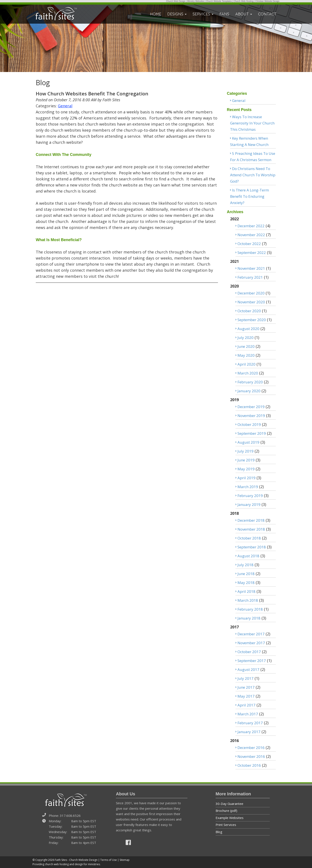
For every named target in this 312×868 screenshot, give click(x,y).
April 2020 (246, 364)
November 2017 (251, 643)
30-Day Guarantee (229, 804)
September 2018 (252, 547)
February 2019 (250, 496)
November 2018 (251, 529)
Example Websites (230, 818)
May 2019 (246, 469)
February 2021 (250, 277)
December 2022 (251, 226)
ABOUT (244, 14)
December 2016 (251, 748)
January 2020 (249, 391)
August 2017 (248, 669)
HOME (156, 14)
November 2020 (251, 302)
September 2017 (252, 661)
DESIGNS (177, 14)
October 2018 (249, 538)
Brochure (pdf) (226, 811)
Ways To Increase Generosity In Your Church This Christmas (252, 123)
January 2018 (249, 618)
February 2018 (250, 609)
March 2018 (248, 600)
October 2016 (249, 765)
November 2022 (251, 235)
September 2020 (252, 320)
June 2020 (246, 346)
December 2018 (251, 520)
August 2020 (248, 329)
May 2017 (246, 696)
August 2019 (248, 442)
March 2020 (248, 373)
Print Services (226, 825)
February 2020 (250, 382)
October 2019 (249, 424)
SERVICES (203, 14)
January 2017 (249, 732)
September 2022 (252, 253)
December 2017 (251, 634)
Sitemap (125, 860)
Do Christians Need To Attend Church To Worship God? (253, 175)
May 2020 (246, 355)
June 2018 (246, 574)
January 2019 (249, 504)
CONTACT (267, 14)
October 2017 (249, 652)
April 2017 (246, 705)
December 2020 (251, 293)
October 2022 (249, 244)
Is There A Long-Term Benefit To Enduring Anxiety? (249, 196)
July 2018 (245, 565)
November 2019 (251, 416)
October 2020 (249, 311)
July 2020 (245, 338)
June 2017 (246, 687)
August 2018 (248, 556)
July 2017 (245, 678)
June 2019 (246, 460)
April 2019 (246, 478)
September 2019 (252, 433)
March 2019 (248, 487)
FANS (224, 14)
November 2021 (251, 268)
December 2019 (251, 407)
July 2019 (245, 451)
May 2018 (246, 583)
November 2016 (251, 756)
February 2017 (250, 723)
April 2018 (246, 591)
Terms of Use (109, 860)
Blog (219, 832)
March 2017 (248, 714)
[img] (128, 842)
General (65, 106)
